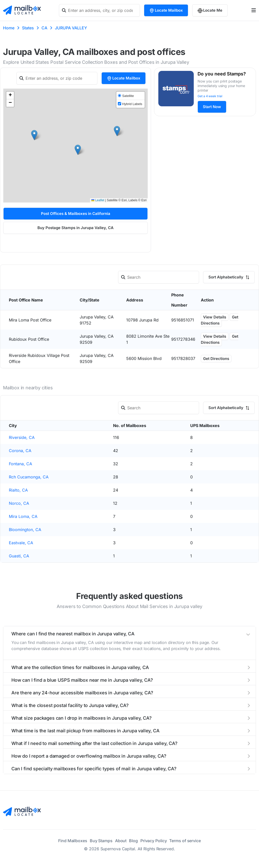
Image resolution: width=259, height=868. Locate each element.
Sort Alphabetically (229, 277)
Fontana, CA (20, 464)
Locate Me (210, 11)
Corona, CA (20, 451)
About (121, 841)
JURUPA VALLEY (71, 28)
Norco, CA (19, 503)
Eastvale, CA (21, 543)
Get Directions (220, 320)
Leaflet (98, 200)
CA (44, 28)
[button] (34, 135)
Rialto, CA (18, 490)
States (28, 28)
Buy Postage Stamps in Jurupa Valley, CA (75, 228)
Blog (133, 841)
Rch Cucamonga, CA (29, 477)
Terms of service (185, 841)
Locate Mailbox (166, 11)
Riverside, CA (22, 437)
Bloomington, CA (25, 530)
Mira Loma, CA (23, 516)
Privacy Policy (154, 841)
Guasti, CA (19, 556)
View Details (215, 317)
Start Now (212, 107)
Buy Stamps (101, 841)
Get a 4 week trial (210, 96)
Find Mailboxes (73, 841)
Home (9, 28)
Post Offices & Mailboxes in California (76, 214)
